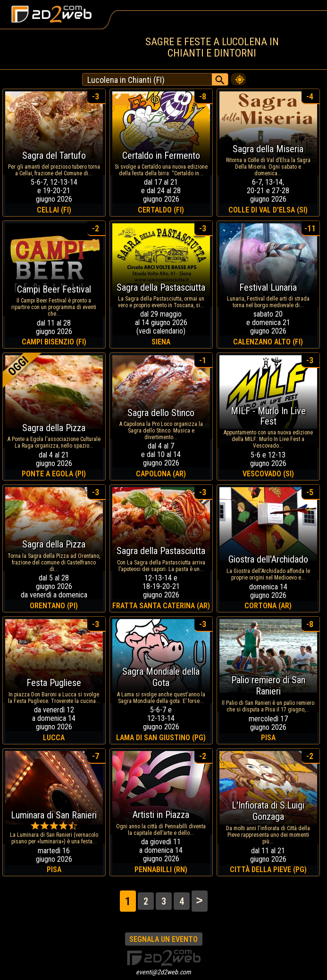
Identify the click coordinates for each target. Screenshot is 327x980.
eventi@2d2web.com (163, 972)
